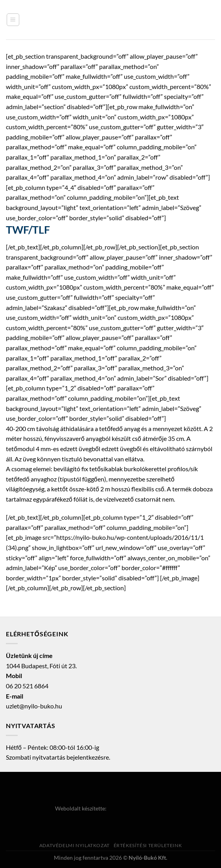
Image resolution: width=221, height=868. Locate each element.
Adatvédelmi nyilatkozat (75, 845)
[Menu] (13, 20)
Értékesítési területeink (148, 845)
